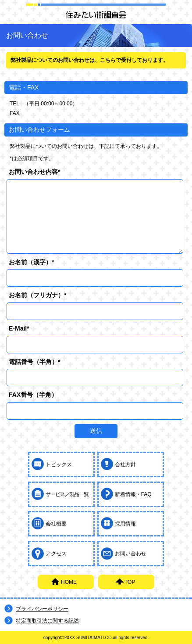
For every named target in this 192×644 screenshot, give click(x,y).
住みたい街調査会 (96, 14)
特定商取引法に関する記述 (47, 621)
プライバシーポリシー (42, 609)
